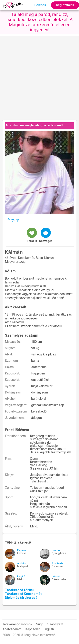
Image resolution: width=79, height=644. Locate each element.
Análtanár (57, 563)
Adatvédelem (12, 629)
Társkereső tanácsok (17, 624)
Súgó (40, 624)
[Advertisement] (39, 76)
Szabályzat (55, 624)
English (49, 629)
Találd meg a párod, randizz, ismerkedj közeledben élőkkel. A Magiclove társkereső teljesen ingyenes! (40, 22)
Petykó (21, 576)
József (56, 576)
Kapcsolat (32, 629)
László (56, 550)
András (21, 563)
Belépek (40, 5)
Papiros (22, 550)
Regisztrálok (65, 5)
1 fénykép (12, 220)
